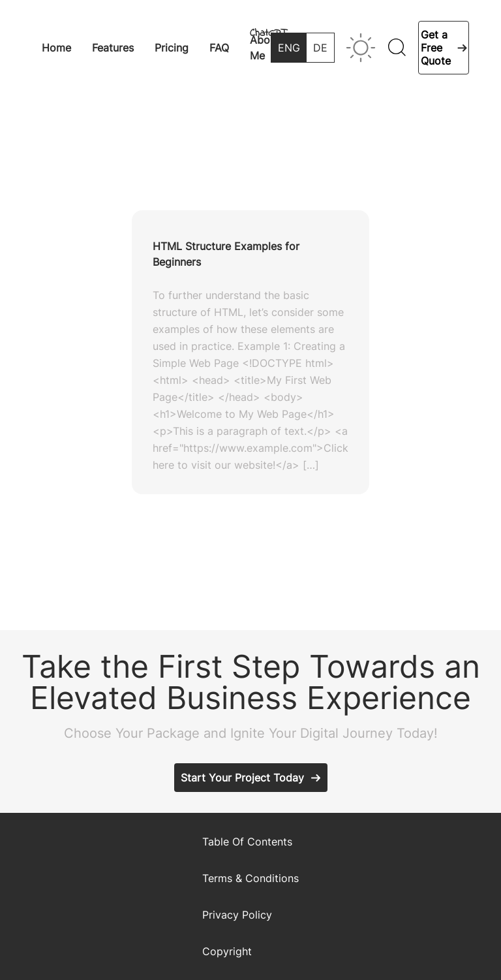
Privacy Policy (237, 915)
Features (113, 48)
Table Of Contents (247, 842)
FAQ (219, 48)
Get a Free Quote (436, 48)
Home (56, 48)
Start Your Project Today (242, 778)
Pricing (172, 48)
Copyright (227, 951)
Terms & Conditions (250, 878)
